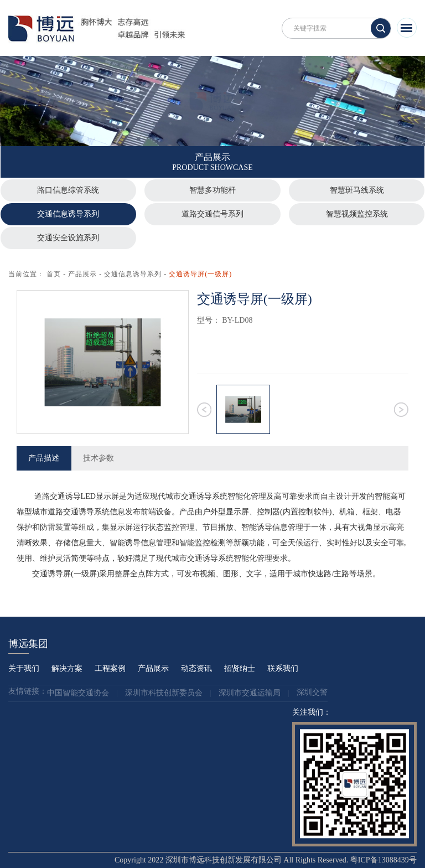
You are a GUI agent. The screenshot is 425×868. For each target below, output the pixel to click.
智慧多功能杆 (212, 190)
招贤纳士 (240, 668)
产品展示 (82, 274)
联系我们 (283, 668)
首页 (54, 274)
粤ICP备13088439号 (383, 860)
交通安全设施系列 (68, 238)
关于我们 (24, 668)
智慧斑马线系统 (357, 190)
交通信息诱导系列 (68, 214)
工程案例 (110, 668)
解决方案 (67, 668)
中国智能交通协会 (78, 693)
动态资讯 (196, 668)
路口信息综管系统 (68, 190)
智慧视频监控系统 (357, 214)
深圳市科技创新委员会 (164, 693)
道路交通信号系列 (212, 214)
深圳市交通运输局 (250, 693)
